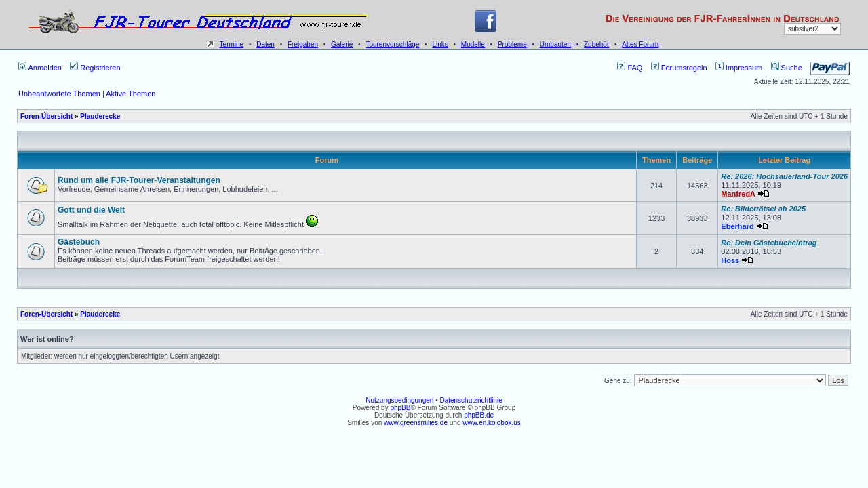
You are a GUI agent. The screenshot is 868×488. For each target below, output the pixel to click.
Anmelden (40, 68)
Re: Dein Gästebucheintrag (769, 243)
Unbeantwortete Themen (59, 94)
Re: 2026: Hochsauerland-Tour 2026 (784, 176)
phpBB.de (479, 415)
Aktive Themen (131, 94)
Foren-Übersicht (46, 116)
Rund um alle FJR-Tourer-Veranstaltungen (139, 180)
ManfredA (738, 194)
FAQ (630, 68)
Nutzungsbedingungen (399, 400)
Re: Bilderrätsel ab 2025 (763, 209)
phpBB (400, 408)
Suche (787, 68)
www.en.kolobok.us (492, 423)
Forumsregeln (679, 68)
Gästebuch (79, 242)
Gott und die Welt (91, 210)
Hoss (730, 260)
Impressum (739, 68)
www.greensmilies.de (416, 423)
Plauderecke (100, 116)
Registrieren (95, 68)
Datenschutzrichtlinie (471, 400)
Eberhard (737, 226)
